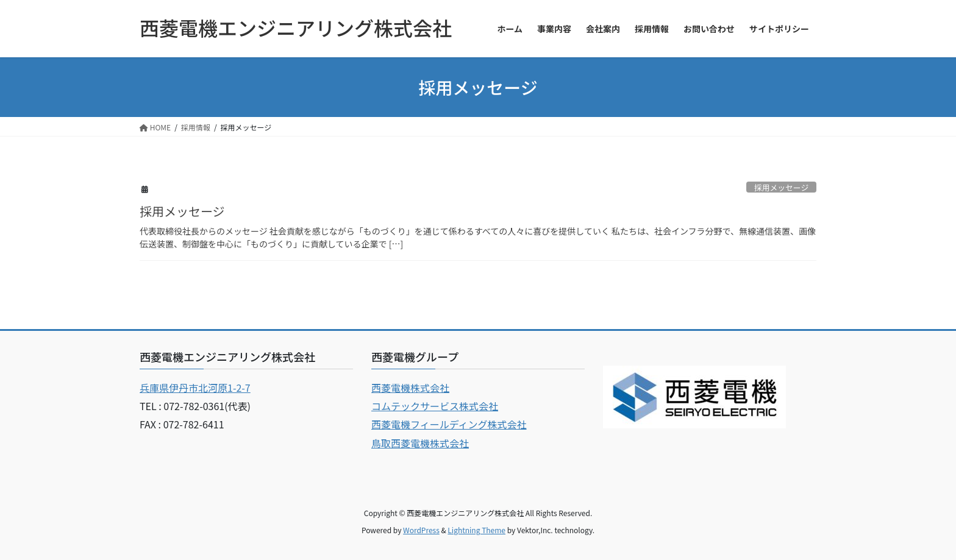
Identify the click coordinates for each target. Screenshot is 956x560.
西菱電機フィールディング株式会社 (449, 424)
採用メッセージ (781, 187)
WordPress (421, 530)
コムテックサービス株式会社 (435, 406)
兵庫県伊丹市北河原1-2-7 (195, 388)
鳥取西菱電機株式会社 (420, 443)
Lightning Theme (476, 530)
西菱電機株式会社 (410, 388)
